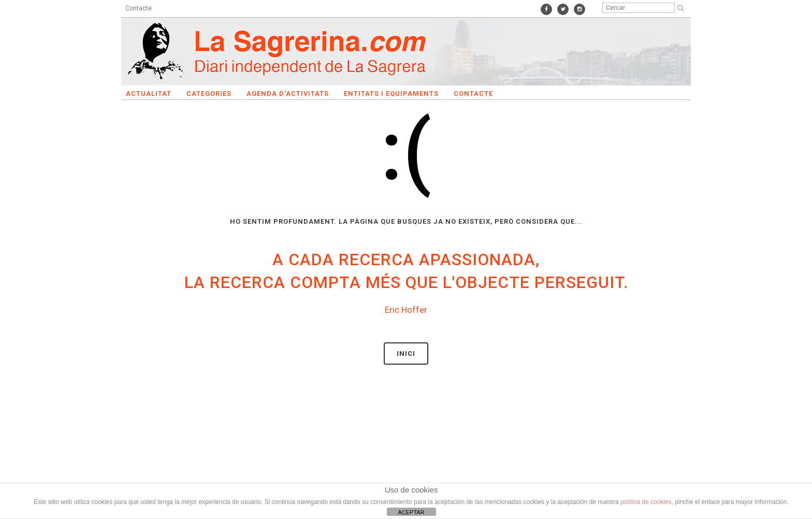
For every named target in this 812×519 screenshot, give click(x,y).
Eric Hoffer (406, 310)
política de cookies (646, 502)
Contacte (139, 8)
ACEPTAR (411, 512)
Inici (406, 354)
